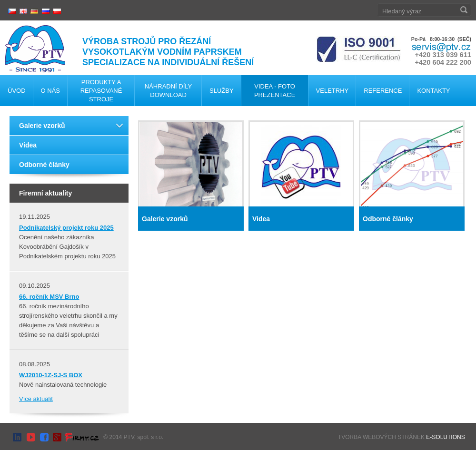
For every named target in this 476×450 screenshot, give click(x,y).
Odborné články (44, 165)
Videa (28, 145)
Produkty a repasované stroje (101, 91)
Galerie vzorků (42, 126)
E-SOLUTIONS (445, 437)
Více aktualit (36, 399)
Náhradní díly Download (168, 91)
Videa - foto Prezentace (275, 91)
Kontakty (433, 91)
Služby (222, 91)
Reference (383, 91)
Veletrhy (332, 91)
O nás (50, 91)
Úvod (17, 91)
